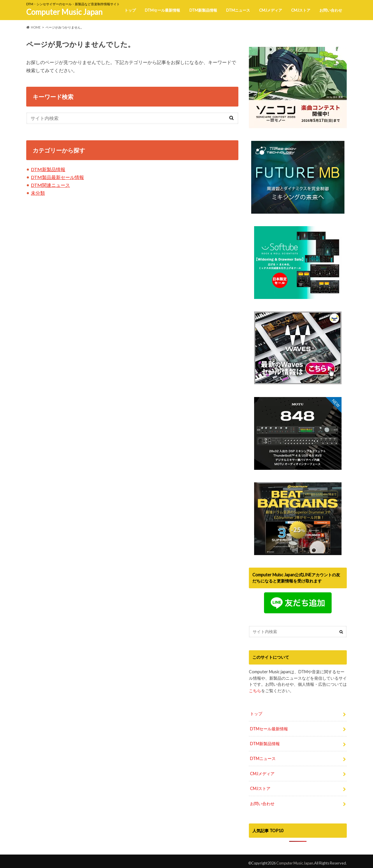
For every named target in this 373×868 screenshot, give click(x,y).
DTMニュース (238, 10)
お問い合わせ (331, 10)
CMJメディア (271, 10)
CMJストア (301, 10)
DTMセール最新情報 (162, 10)
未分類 (38, 193)
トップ (130, 10)
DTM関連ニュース (50, 185)
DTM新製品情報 (203, 10)
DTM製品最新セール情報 (57, 177)
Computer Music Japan (64, 12)
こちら (255, 691)
